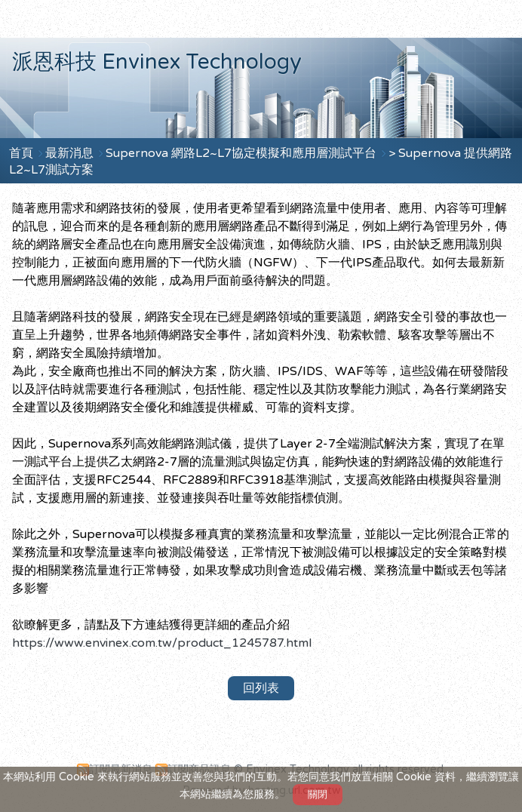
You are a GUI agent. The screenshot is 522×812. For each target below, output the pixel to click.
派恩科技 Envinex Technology (157, 62)
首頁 (21, 153)
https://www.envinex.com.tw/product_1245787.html (162, 643)
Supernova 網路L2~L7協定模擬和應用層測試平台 (243, 153)
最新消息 (71, 153)
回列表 (261, 688)
